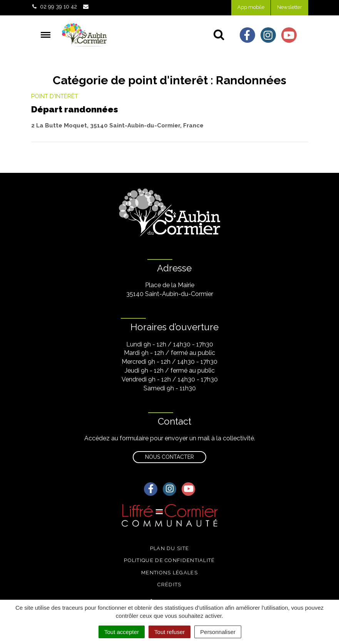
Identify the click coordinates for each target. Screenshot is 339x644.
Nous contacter (169, 457)
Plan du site (170, 548)
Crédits (169, 585)
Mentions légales (169, 573)
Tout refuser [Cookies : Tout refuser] (169, 632)
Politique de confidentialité (169, 560)
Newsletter (290, 7)
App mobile (251, 7)
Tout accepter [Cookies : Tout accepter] (122, 632)
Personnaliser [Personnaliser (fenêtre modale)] (218, 632)
